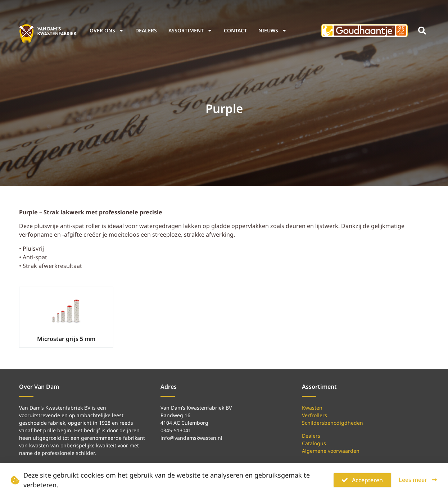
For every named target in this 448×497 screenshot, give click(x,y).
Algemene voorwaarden (331, 451)
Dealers (146, 30)
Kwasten (312, 408)
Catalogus (314, 443)
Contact (235, 30)
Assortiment (190, 31)
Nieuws (273, 31)
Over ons (107, 31)
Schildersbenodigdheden (332, 423)
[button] (422, 31)
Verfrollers (314, 415)
